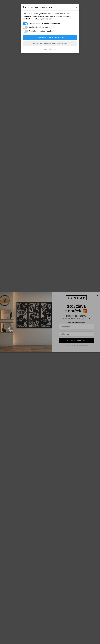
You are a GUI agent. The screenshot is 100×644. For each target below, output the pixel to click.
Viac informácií (50, 49)
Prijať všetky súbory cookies (50, 37)
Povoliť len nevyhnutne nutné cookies (50, 43)
